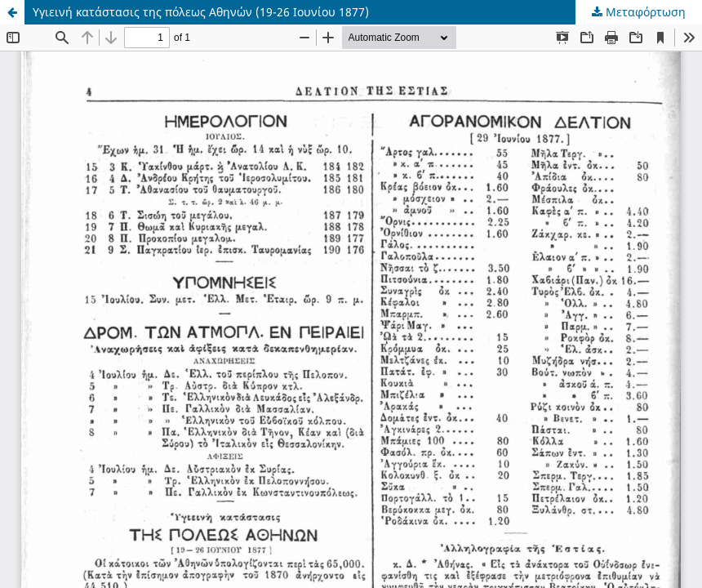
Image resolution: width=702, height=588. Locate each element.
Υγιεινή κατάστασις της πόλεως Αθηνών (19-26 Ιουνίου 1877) (201, 12)
